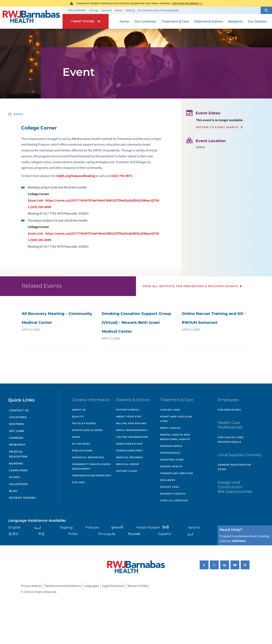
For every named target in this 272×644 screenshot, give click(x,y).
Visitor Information (132, 437)
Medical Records (130, 457)
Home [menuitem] (124, 21)
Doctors (16, 424)
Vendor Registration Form (234, 467)
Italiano (194, 527)
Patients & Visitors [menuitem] (209, 21)
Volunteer (18, 484)
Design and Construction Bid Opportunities (235, 487)
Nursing (16, 463)
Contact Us (19, 410)
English (15, 527)
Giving (94, 10)
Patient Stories (22, 498)
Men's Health (170, 428)
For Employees (229, 410)
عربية (38, 527)
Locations (18, 417)
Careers (106, 10)
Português (107, 534)
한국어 (13, 534)
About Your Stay (129, 417)
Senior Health (171, 466)
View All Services (174, 500)
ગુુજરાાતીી (117, 527)
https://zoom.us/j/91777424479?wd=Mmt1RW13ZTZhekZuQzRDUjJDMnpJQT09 (102, 200)
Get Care (17, 431)
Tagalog (66, 527)
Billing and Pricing (131, 423)
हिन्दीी (166, 527)
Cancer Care (170, 410)
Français (92, 527)
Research (17, 445)
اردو (190, 534)
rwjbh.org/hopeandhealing (75, 176)
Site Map (78, 482)
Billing (130, 10)
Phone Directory (130, 451)
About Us (79, 410)
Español (165, 534)
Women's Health (173, 494)
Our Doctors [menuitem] (257, 21)
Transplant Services (177, 473)
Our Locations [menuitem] (145, 21)
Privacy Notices (31, 586)
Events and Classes (87, 430)
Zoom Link (35, 200)
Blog (13, 491)
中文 (42, 534)
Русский (134, 534)
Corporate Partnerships (92, 475)
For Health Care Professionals (158, 10)
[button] (266, 10)
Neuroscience (171, 446)
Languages (18, 470)
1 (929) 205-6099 (39, 207)
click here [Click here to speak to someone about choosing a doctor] (239, 541)
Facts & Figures (84, 423)
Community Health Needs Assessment (91, 466)
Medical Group (128, 464)
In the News (81, 444)
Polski (73, 534)
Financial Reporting (88, 457)
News (119, 10)
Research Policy (138, 586)
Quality (78, 417)
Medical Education (18, 454)
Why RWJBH (77, 10)
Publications (82, 451)
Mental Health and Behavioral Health (175, 437)
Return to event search (217, 127)
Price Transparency (132, 430)
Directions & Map (129, 444)
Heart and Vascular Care (176, 419)
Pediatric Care (172, 460)
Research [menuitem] (235, 21)
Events (18, 114)
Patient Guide (127, 471)
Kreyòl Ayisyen (148, 527)
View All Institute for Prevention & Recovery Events (190, 286)
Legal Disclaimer (113, 586)
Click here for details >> (187, 3)
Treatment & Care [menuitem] (175, 21)
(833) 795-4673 (122, 176)
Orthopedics (170, 453)
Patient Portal (128, 410)
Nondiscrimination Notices (63, 586)
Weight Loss (170, 487)
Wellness (168, 480)
